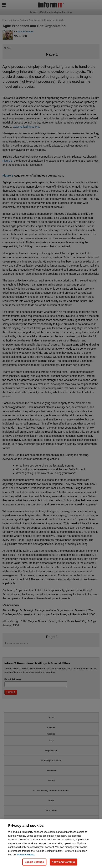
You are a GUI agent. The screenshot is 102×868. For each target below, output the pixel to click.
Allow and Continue (64, 862)
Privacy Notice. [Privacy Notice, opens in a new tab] (26, 855)
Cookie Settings (34, 862)
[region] (51, 844)
